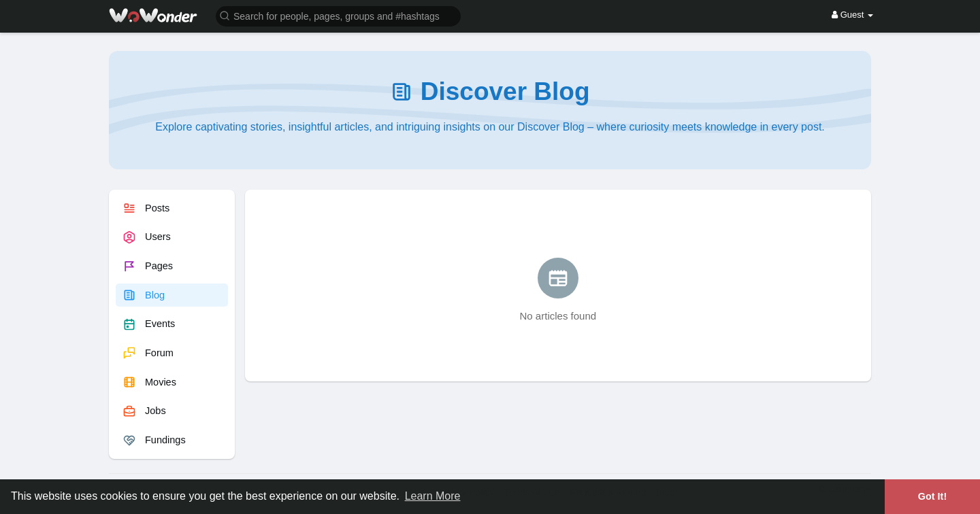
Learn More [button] (433, 496)
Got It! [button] (932, 496)
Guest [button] (852, 15)
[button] (338, 15)
